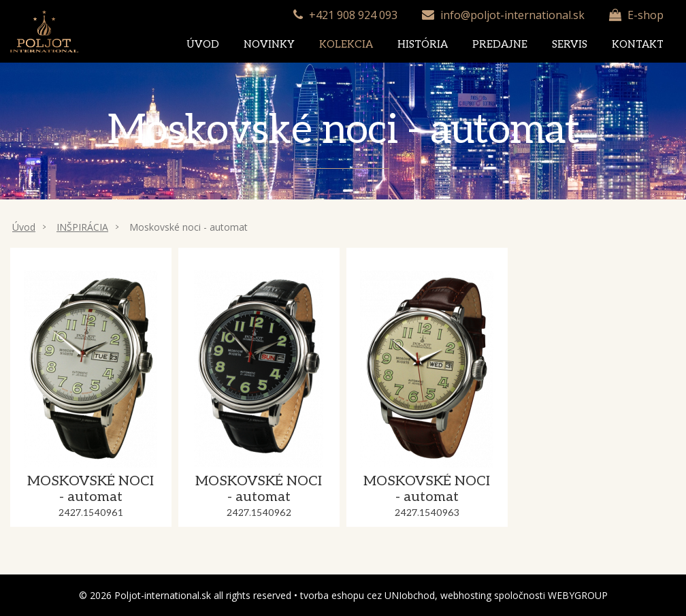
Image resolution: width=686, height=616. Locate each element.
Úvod (203, 44)
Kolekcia (346, 44)
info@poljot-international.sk (512, 15)
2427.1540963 (427, 513)
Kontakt (638, 44)
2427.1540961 (91, 513)
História (423, 44)
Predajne (500, 44)
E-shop (646, 15)
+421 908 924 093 (353, 15)
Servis (570, 44)
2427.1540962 (259, 513)
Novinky (269, 44)
